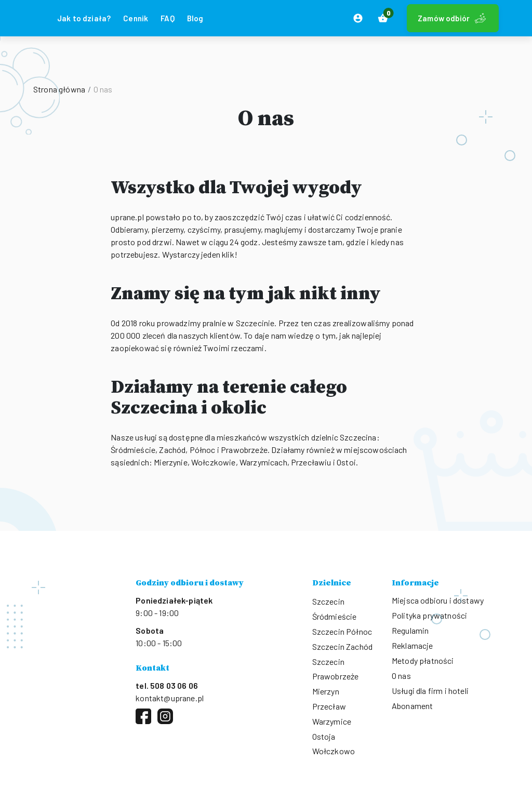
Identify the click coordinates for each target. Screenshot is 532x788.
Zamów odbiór (453, 18)
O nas (401, 676)
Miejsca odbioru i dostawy (438, 600)
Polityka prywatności (429, 615)
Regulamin (410, 630)
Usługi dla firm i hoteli (430, 691)
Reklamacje (413, 645)
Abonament (412, 706)
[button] (383, 18)
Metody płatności (423, 660)
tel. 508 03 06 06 (167, 685)
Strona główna (59, 89)
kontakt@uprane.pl (170, 698)
